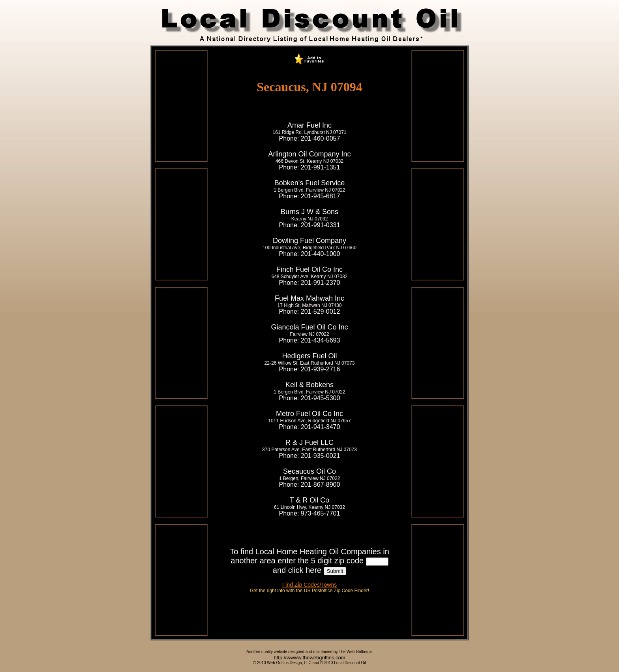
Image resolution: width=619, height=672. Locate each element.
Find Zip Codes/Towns (310, 585)
